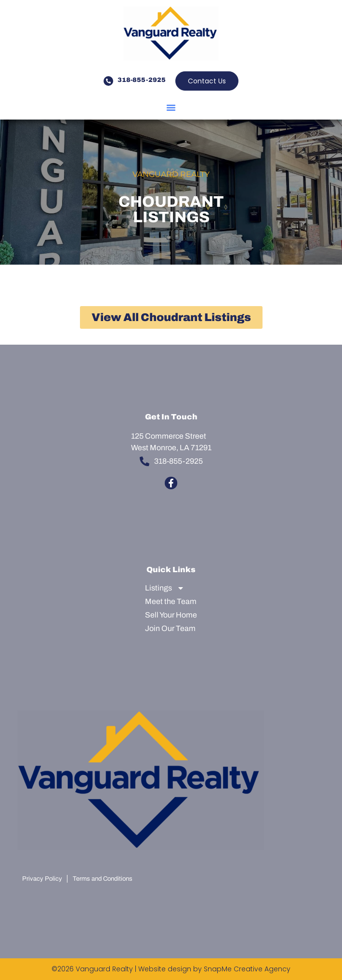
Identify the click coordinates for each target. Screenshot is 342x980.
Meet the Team (171, 601)
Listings (165, 588)
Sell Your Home (171, 615)
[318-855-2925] (108, 81)
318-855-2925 (142, 80)
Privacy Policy (42, 879)
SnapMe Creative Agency (247, 969)
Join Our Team (170, 628)
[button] (171, 107)
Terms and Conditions (103, 879)
